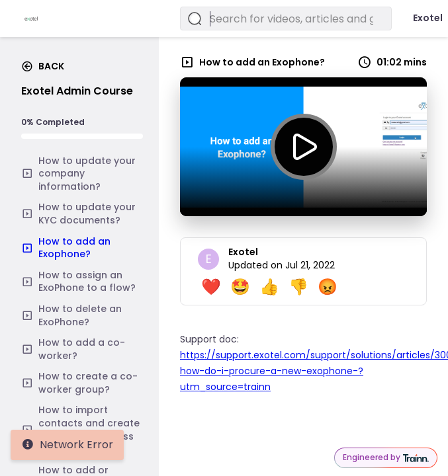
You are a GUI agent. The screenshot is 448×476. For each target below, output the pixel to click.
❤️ (211, 287)
